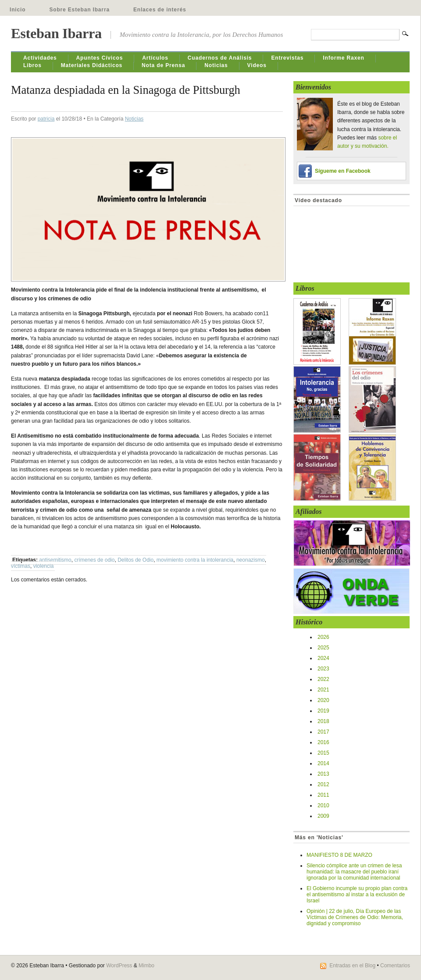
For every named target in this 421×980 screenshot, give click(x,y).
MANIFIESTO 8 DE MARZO (339, 855)
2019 (323, 711)
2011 (323, 795)
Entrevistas (287, 58)
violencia (44, 566)
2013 (323, 774)
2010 (323, 805)
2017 (323, 732)
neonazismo (251, 560)
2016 (323, 742)
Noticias (216, 65)
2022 (323, 679)
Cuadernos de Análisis (220, 58)
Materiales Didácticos (92, 65)
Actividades (40, 58)
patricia (46, 119)
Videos (257, 65)
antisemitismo (55, 560)
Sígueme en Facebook (343, 171)
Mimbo (146, 966)
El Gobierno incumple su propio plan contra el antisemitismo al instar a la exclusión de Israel (357, 894)
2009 (323, 816)
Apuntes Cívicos (100, 58)
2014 (323, 763)
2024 (323, 658)
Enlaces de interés (160, 10)
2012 (323, 784)
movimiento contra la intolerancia (195, 560)
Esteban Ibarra (56, 33)
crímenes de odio (94, 560)
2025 (323, 648)
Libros (32, 65)
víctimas (21, 566)
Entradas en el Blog (352, 966)
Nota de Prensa (163, 65)
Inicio (18, 10)
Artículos (155, 58)
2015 (323, 753)
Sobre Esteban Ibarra (79, 10)
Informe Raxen (343, 58)
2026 (323, 637)
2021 (323, 690)
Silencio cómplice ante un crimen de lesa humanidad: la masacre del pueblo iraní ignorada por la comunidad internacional (354, 872)
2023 (323, 669)
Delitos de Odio (136, 560)
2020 (323, 700)
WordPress (119, 966)
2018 (323, 721)
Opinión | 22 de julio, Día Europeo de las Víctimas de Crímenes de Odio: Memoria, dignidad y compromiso (355, 917)
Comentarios (395, 966)
